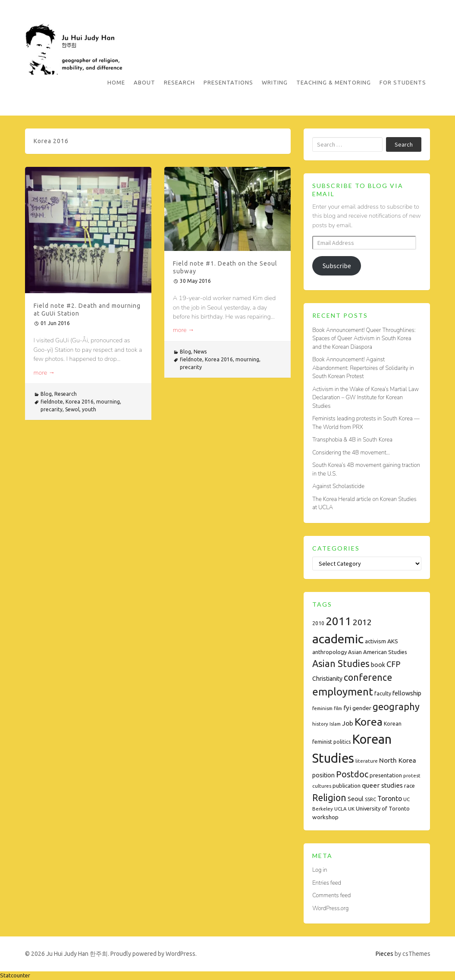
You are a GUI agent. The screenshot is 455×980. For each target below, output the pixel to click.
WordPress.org (330, 908)
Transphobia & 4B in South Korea (352, 440)
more (44, 373)
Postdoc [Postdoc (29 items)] (352, 774)
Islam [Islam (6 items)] (335, 724)
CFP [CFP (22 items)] (393, 664)
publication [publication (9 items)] (347, 786)
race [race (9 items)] (409, 786)
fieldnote (52, 402)
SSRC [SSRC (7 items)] (370, 799)
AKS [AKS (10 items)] (393, 641)
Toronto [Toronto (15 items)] (390, 798)
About (144, 82)
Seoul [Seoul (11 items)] (356, 799)
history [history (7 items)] (320, 724)
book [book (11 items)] (378, 665)
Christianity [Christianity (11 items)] (327, 679)
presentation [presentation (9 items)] (386, 775)
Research (179, 82)
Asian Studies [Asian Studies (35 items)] (341, 664)
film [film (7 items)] (338, 708)
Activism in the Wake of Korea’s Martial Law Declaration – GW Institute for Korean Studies (366, 398)
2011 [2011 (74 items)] (339, 621)
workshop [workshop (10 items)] (325, 817)
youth (89, 409)
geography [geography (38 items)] (396, 707)
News (200, 352)
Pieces (384, 954)
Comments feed (331, 895)
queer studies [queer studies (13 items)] (382, 785)
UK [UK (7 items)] (351, 809)
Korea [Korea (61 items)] (369, 722)
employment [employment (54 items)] (343, 692)
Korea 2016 (80, 402)
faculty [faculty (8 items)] (383, 694)
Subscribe (337, 266)
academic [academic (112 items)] (338, 639)
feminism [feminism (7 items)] (322, 708)
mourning (108, 402)
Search (404, 144)
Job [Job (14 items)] (348, 723)
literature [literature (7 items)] (367, 761)
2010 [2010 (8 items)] (318, 623)
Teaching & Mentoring (334, 82)
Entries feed (327, 883)
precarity (52, 409)
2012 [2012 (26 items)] (362, 622)
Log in (320, 870)
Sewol (72, 409)
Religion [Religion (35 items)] (329, 798)
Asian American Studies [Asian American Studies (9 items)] (378, 652)
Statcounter (15, 975)
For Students (403, 82)
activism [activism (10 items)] (375, 641)
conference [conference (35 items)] (368, 677)
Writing (275, 82)
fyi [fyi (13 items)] (347, 708)
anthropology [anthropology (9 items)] (329, 652)
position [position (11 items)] (323, 775)
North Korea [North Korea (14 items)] (398, 760)
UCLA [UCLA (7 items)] (340, 809)
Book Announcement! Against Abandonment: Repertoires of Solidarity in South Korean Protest (363, 368)
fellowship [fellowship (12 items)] (407, 693)
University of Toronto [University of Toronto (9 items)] (383, 808)
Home (116, 82)
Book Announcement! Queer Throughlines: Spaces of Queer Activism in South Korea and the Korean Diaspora (364, 339)
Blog (46, 394)
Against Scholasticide (338, 486)
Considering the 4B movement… (351, 453)
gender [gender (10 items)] (362, 708)
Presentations (228, 82)
